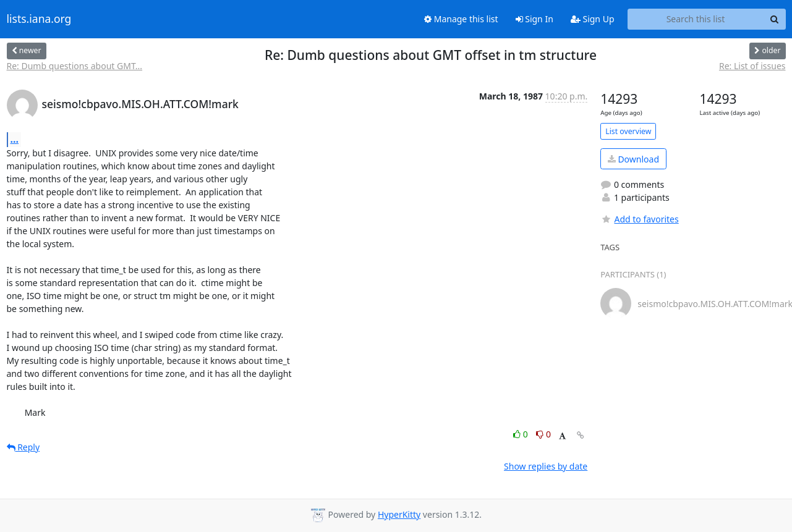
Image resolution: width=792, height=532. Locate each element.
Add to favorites (639, 219)
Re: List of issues (752, 66)
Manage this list (461, 19)
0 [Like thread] (522, 434)
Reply (23, 447)
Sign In (534, 19)
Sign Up (593, 19)
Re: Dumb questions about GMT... (75, 66)
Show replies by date (546, 466)
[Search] (775, 19)
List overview (628, 131)
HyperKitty (399, 514)
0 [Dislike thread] (543, 434)
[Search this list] (696, 19)
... (15, 139)
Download (633, 159)
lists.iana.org (39, 19)
